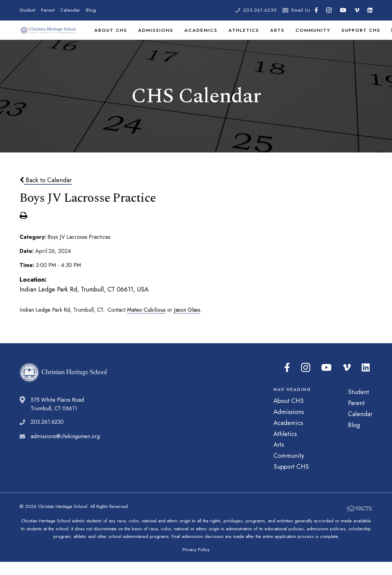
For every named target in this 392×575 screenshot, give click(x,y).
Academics (194, 38)
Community (300, 38)
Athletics (235, 38)
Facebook (316, 10)
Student (28, 10)
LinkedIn (370, 10)
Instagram (329, 10)
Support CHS (345, 38)
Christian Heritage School (49, 38)
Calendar (70, 10)
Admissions (152, 38)
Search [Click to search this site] (380, 38)
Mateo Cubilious (146, 326)
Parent (48, 10)
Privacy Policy (196, 563)
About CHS (109, 38)
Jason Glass (187, 326)
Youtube (343, 10)
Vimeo (357, 10)
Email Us (301, 10)
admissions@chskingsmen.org (65, 453)
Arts (267, 38)
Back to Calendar (46, 196)
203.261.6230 (260, 10)
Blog (91, 10)
